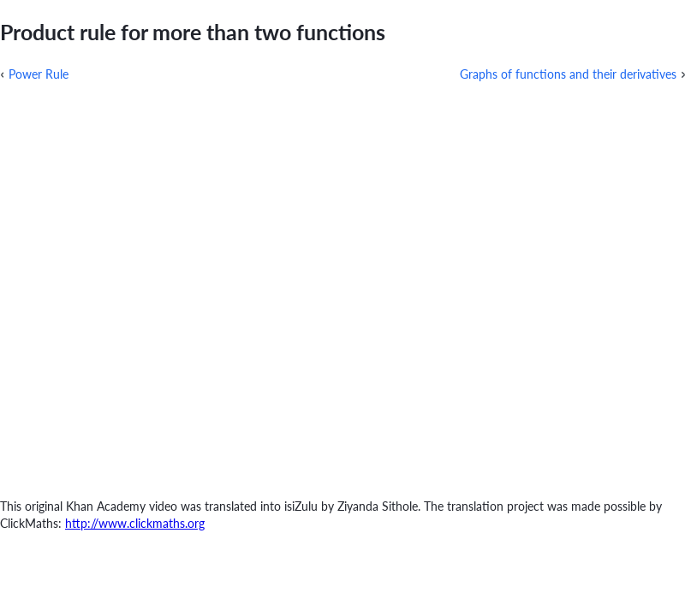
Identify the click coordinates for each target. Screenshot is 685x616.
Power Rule (39, 74)
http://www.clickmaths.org (135, 523)
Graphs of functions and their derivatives (568, 74)
